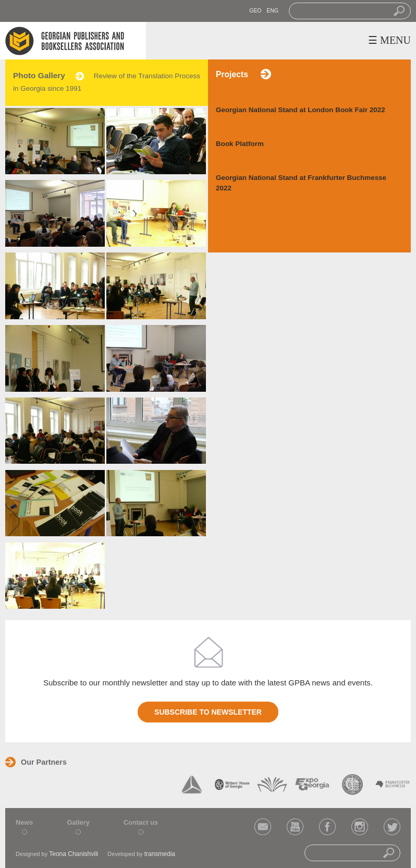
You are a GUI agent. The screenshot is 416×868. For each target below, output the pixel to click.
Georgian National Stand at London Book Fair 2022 (301, 110)
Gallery (78, 822)
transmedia (160, 854)
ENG (272, 11)
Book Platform (240, 144)
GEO (255, 11)
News (24, 822)
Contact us (141, 822)
